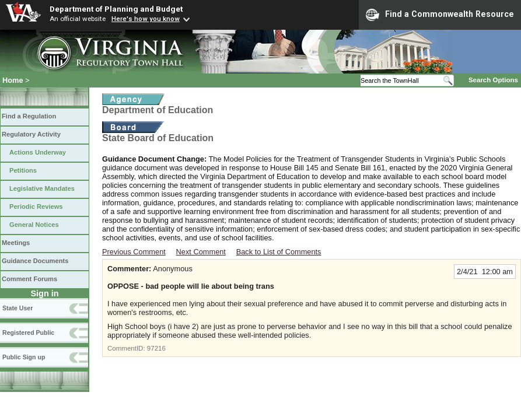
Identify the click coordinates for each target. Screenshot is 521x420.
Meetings (16, 243)
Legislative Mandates (42, 188)
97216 (156, 348)
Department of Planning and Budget (116, 9)
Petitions (23, 170)
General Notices (34, 225)
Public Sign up (24, 357)
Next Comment (201, 252)
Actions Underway (38, 152)
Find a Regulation (29, 116)
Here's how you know (146, 19)
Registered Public (28, 332)
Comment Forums (29, 279)
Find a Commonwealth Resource (440, 15)
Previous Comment (134, 252)
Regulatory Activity (31, 134)
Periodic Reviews (36, 206)
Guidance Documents (35, 261)
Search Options (493, 80)
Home (13, 80)
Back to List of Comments (279, 252)
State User (18, 308)
